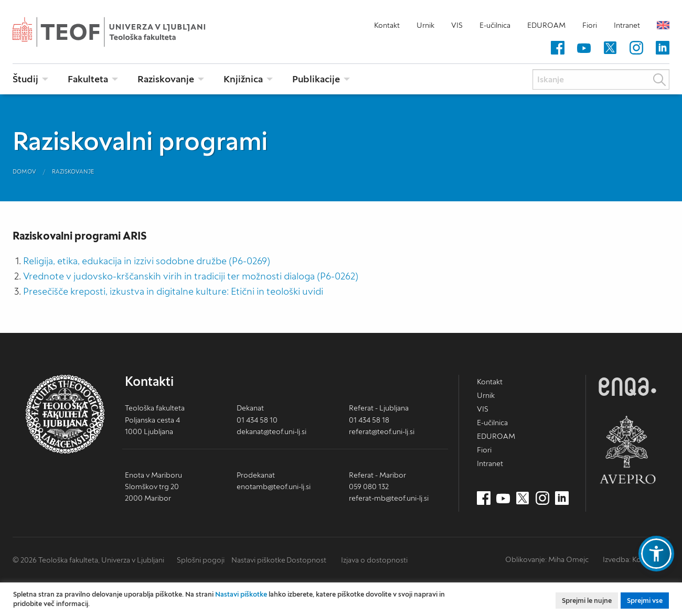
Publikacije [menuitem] (316, 79)
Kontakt (387, 25)
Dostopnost (306, 560)
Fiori (590, 25)
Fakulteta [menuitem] (88, 79)
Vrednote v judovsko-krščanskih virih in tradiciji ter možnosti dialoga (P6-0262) (191, 276)
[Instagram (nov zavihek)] (636, 48)
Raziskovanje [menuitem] (166, 79)
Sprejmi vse (645, 601)
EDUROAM (546, 25)
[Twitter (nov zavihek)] (610, 48)
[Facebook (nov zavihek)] (558, 48)
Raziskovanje (73, 171)
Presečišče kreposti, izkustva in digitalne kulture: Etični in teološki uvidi (173, 291)
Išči (659, 80)
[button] (656, 554)
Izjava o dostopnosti (374, 560)
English (663, 25)
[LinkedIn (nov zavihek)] (663, 48)
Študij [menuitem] (25, 79)
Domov (24, 171)
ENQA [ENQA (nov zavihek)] (627, 387)
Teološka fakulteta (125, 32)
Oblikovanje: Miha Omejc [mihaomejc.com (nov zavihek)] (547, 559)
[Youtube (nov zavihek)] (584, 48)
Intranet (627, 25)
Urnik (425, 25)
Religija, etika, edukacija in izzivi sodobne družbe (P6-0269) (147, 261)
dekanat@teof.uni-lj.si (271, 431)
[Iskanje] (601, 79)
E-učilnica (495, 25)
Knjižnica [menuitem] (243, 79)
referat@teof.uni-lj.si (382, 431)
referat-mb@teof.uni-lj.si (389, 498)
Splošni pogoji (201, 560)
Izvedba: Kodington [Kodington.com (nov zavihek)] (635, 559)
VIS (457, 25)
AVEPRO (627, 450)
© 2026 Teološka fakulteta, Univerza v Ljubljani (88, 560)
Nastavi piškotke (258, 560)
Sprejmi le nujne (587, 601)
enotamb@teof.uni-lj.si (274, 487)
